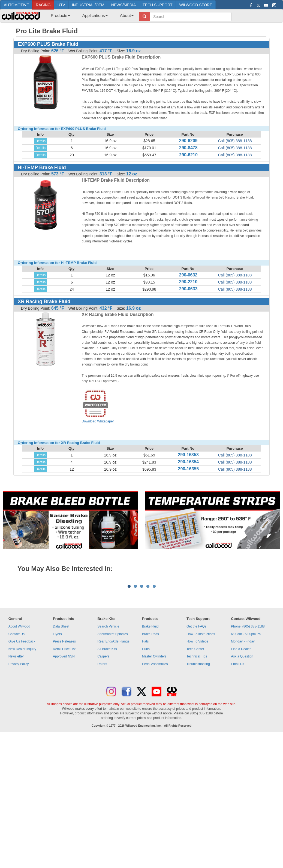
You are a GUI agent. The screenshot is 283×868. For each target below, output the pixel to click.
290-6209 (188, 141)
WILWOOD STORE (196, 5)
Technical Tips (197, 724)
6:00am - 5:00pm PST (247, 702)
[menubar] (90, 17)
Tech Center (195, 717)
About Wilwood (19, 694)
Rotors (102, 732)
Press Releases (64, 709)
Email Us (237, 732)
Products (60, 15)
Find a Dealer (241, 717)
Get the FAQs (196, 694)
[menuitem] (58, 17)
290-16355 (189, 469)
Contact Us (16, 702)
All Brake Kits (107, 717)
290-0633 (188, 289)
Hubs (146, 717)
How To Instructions (201, 702)
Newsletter (16, 724)
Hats (145, 709)
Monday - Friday (243, 709)
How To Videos (197, 709)
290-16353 (188, 455)
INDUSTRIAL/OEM (88, 5)
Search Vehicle (108, 694)
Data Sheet (61, 694)
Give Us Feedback (22, 709)
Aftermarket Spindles (112, 702)
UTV (61, 5)
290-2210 (188, 282)
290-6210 (188, 155)
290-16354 (188, 462)
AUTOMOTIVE (16, 5)
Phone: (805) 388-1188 (248, 694)
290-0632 (188, 275)
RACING (43, 5)
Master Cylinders (154, 724)
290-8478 (188, 148)
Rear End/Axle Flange (113, 709)
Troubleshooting (198, 732)
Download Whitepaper (98, 406)
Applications (95, 15)
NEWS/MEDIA (124, 5)
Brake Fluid (150, 694)
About (127, 15)
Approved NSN (64, 724)
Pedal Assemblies (155, 732)
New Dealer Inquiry (22, 717)
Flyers (57, 702)
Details (40, 141)
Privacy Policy (19, 732)
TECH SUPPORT (157, 5)
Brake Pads (150, 702)
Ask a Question (242, 724)
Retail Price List (64, 717)
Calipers (103, 724)
